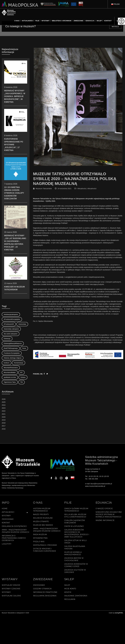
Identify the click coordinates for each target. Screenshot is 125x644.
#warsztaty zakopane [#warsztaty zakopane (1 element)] (11, 329)
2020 (4, 417)
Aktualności (82, 188)
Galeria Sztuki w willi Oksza (76, 542)
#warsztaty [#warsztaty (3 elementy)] (22, 324)
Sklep (67, 585)
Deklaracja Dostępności (14, 526)
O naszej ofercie (104, 509)
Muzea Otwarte (41, 522)
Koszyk (68, 592)
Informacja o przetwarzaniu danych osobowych (14, 538)
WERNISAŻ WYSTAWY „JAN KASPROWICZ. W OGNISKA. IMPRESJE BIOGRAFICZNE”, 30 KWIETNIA (16, 88)
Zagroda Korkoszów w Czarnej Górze (76, 565)
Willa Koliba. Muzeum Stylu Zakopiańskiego (75, 516)
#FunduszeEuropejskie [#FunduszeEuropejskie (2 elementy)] (12, 319)
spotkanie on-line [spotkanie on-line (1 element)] (10, 377)
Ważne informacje (105, 520)
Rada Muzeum (40, 535)
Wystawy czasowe (11, 589)
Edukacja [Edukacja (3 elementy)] (7, 339)
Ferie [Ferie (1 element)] (24, 348)
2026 (4, 399)
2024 (4, 405)
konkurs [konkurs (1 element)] (7, 363)
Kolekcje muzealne (43, 518)
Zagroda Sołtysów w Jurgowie (75, 571)
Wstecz (115, 27)
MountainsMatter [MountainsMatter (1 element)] (10, 372)
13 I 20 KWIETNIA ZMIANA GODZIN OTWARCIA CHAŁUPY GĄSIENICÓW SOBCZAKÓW (16, 184)
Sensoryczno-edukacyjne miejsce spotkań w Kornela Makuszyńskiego (109, 514)
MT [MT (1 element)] (21, 372)
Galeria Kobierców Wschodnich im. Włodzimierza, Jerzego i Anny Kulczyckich (77, 533)
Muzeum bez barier (43, 525)
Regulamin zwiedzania (45, 596)
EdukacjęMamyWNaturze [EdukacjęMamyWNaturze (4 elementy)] (13, 343)
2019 (4, 420)
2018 (4, 423)
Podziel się (38, 374)
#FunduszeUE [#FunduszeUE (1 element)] (9, 324)
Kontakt (6, 523)
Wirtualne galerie (11, 596)
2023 (4, 408)
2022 (4, 411)
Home (5, 509)
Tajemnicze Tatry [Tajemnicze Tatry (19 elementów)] (10, 382)
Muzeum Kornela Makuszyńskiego (73, 553)
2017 (4, 426)
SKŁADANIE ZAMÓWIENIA (76, 596)
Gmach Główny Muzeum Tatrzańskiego (76, 510)
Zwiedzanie (8, 519)
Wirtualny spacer (11, 585)
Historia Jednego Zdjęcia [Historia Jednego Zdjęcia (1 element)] (13, 358)
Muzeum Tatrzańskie (44, 188)
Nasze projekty (41, 514)
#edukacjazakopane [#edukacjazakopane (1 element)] (11, 314)
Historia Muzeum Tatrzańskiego (42, 510)
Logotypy (7, 544)
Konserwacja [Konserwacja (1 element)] (18, 363)
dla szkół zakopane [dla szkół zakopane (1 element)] (11, 334)
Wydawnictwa (40, 538)
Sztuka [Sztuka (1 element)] (23, 377)
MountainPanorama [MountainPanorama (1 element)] (11, 368)
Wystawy (6, 516)
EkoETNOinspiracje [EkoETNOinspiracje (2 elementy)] (11, 348)
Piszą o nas (39, 542)
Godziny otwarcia (42, 589)
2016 (4, 429)
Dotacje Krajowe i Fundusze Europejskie (45, 550)
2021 (4, 414)
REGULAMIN (70, 599)
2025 (4, 402)
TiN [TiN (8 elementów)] (22, 382)
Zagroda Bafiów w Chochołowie (74, 559)
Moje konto (70, 589)
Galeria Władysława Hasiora (75, 547)
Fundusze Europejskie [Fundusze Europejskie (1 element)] (12, 353)
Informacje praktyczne (45, 592)
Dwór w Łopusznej (74, 526)
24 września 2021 (65, 188)
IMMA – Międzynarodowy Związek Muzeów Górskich (15, 531)
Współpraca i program (45, 545)
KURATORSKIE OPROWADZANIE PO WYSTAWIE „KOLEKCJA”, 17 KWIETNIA (16, 136)
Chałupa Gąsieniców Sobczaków (75, 522)
